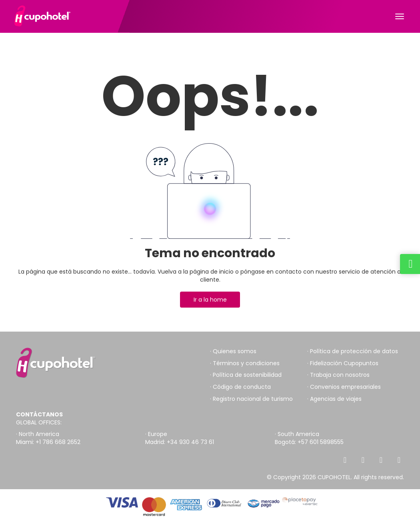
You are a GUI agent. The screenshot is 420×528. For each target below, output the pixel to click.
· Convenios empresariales (344, 387)
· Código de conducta (240, 387)
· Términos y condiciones (245, 363)
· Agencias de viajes (334, 399)
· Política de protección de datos (353, 351)
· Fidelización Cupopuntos (343, 363)
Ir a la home (210, 300)
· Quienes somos (233, 351)
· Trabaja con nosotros (338, 375)
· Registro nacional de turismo (251, 399)
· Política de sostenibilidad (246, 375)
